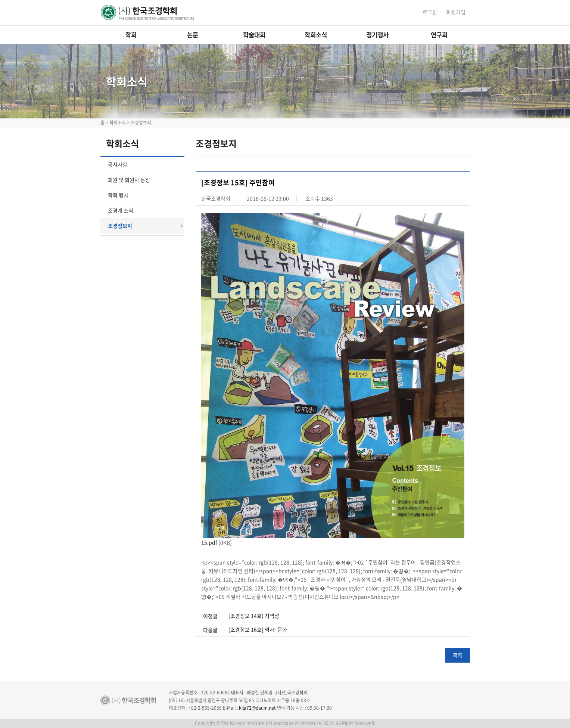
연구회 (439, 35)
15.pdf (209, 542)
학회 (131, 35)
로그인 (430, 12)
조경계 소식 (121, 210)
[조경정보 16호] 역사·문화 (258, 630)
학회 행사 (118, 195)
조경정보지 (145, 226)
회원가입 (456, 12)
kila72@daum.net (257, 708)
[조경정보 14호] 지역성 (254, 616)
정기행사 (377, 35)
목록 (458, 655)
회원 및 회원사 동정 (129, 180)
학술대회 (254, 35)
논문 (193, 35)
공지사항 (118, 164)
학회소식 (316, 35)
